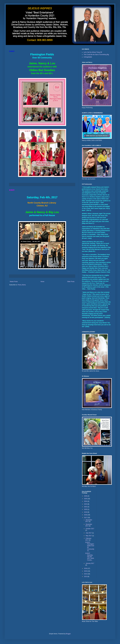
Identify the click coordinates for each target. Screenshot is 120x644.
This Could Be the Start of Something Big (96, 55)
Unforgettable (88, 57)
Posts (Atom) (22, 285)
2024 (86, 501)
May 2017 (89, 536)
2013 (86, 577)
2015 (86, 571)
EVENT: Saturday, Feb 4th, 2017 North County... (90, 557)
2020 (86, 509)
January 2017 (90, 563)
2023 (86, 504)
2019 (86, 512)
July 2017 (89, 533)
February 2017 (88, 539)
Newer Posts (14, 282)
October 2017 (90, 529)
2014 (86, 574)
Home (42, 282)
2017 (86, 518)
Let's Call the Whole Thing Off (93, 52)
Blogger (68, 634)
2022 (86, 507)
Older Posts (71, 282)
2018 (86, 515)
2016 (86, 568)
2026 (86, 496)
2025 (86, 499)
